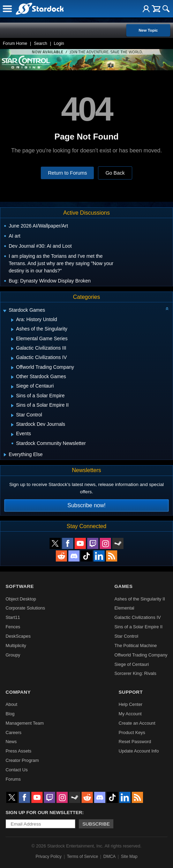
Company (18, 692)
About (11, 704)
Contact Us (17, 770)
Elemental (124, 608)
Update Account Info (139, 751)
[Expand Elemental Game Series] (12, 339)
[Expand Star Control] (12, 415)
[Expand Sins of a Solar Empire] (12, 396)
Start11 (13, 617)
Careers (14, 732)
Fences (13, 627)
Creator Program (22, 760)
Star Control (126, 636)
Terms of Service (82, 857)
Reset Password (135, 742)
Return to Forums (67, 173)
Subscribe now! (86, 505)
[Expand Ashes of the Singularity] (12, 329)
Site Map (129, 857)
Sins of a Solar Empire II (138, 627)
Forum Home (15, 43)
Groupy (13, 655)
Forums (13, 779)
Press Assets (18, 751)
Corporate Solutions (25, 608)
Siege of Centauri (132, 664)
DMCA (109, 857)
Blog (10, 714)
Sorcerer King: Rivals (135, 673)
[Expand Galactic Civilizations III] (12, 349)
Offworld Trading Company (141, 655)
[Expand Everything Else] (5, 455)
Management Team (25, 723)
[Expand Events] (12, 435)
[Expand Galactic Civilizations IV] (12, 358)
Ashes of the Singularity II (140, 599)
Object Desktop (21, 599)
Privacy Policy (49, 857)
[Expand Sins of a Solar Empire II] (12, 406)
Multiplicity (16, 646)
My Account (130, 714)
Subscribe (96, 824)
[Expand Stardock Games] (5, 311)
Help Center (130, 704)
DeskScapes (18, 636)
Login (59, 43)
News (11, 742)
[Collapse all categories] (167, 309)
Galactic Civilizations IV (138, 617)
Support (131, 692)
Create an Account (137, 723)
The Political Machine (136, 646)
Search (40, 43)
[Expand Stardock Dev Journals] (12, 425)
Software (20, 586)
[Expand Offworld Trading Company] (12, 368)
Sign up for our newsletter (44, 813)
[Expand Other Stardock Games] (12, 377)
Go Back (115, 173)
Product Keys (132, 732)
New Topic (148, 30)
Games (123, 586)
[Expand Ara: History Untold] (12, 320)
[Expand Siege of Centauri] (12, 387)
